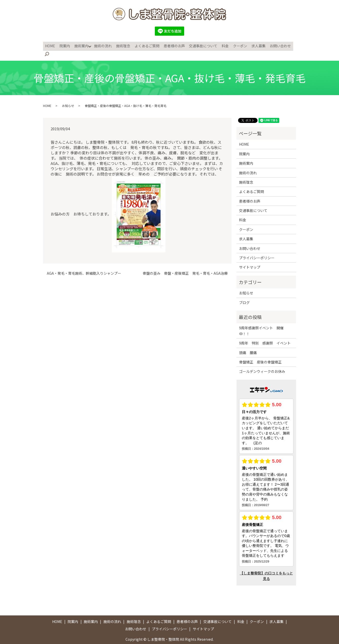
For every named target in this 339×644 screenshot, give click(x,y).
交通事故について (200, 45)
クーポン (236, 45)
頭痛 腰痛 (248, 344)
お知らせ (68, 97)
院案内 (66, 45)
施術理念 (122, 45)
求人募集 (253, 45)
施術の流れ (103, 45)
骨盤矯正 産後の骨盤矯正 (260, 354)
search (294, 46)
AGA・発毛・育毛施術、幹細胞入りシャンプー (84, 265)
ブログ (244, 294)
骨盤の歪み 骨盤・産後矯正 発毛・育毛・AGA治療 (185, 265)
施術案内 (81, 45)
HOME (52, 45)
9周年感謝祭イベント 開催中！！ (261, 322)
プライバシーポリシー (257, 249)
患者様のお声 (172, 45)
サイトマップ (250, 259)
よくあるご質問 (145, 45)
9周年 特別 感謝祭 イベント (265, 335)
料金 (221, 45)
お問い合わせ (274, 45)
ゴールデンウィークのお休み (262, 363)
